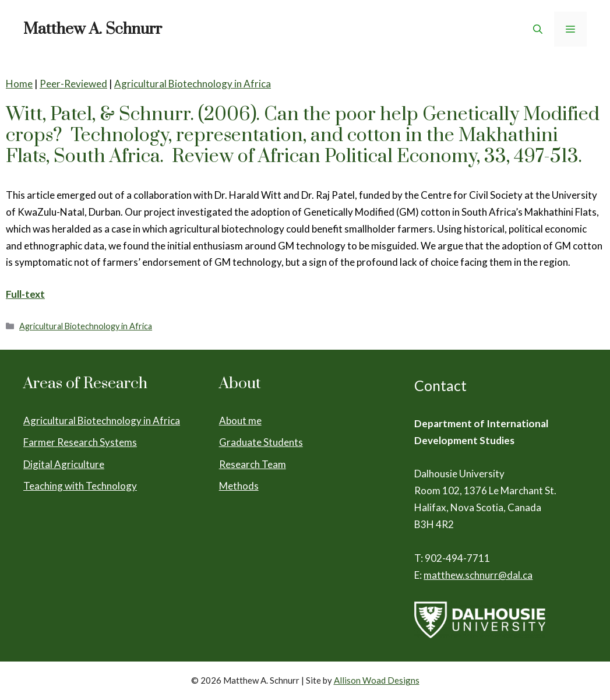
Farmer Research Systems (80, 442)
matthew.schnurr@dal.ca (478, 575)
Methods (239, 486)
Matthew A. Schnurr (93, 29)
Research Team (253, 464)
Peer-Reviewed (73, 84)
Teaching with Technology (80, 486)
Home (19, 84)
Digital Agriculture (64, 464)
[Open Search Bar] (538, 29)
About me (240, 421)
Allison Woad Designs (377, 680)
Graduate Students (261, 442)
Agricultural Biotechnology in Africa (193, 84)
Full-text (25, 294)
